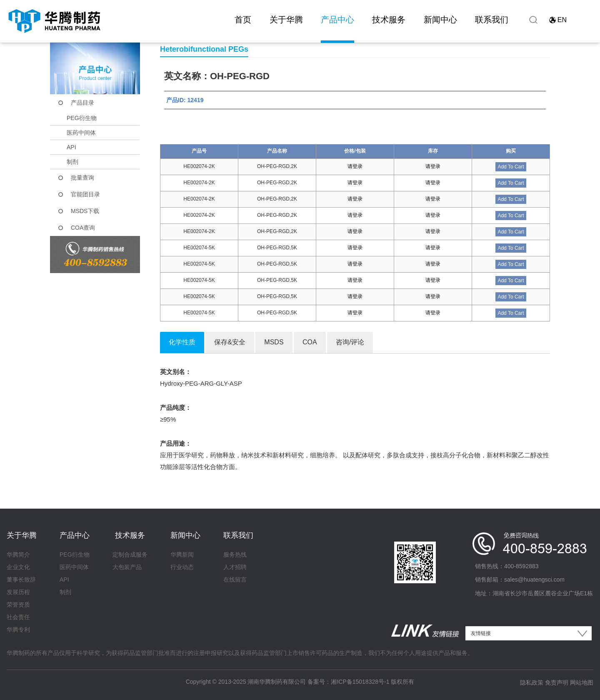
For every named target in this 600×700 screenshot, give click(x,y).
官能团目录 (85, 194)
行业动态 (182, 567)
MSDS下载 (85, 211)
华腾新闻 (182, 554)
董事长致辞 (21, 580)
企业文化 (18, 567)
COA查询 (83, 228)
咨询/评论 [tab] (350, 342)
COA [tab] (310, 342)
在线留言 (235, 580)
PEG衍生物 (82, 118)
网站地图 (582, 682)
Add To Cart (511, 167)
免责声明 (557, 682)
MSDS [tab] (274, 342)
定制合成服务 (130, 554)
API (71, 147)
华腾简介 (18, 554)
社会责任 (18, 617)
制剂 (72, 162)
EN (562, 20)
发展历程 (18, 592)
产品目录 (82, 103)
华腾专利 (18, 630)
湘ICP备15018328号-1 (360, 682)
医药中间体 (81, 133)
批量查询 (82, 178)
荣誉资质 (18, 605)
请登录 (355, 166)
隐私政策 (532, 682)
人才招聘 (235, 567)
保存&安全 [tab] (230, 342)
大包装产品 (127, 567)
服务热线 (235, 554)
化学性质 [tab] (182, 342)
